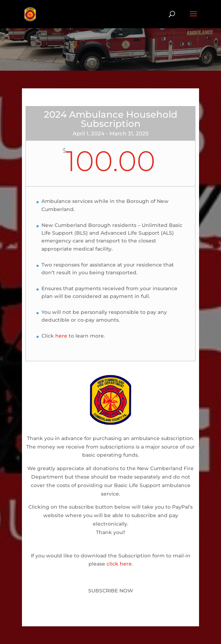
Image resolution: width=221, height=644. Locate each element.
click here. (120, 564)
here (61, 336)
